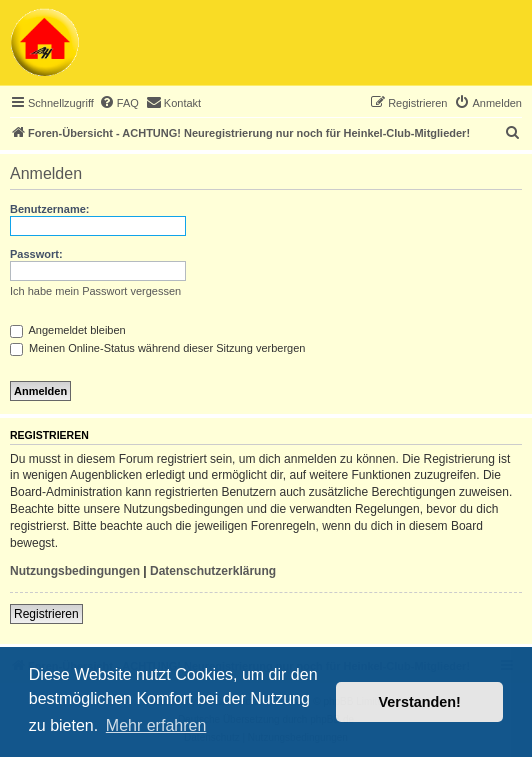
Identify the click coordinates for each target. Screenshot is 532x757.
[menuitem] (119, 103)
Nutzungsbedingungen (75, 571)
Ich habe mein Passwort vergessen (95, 291)
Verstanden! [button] (420, 702)
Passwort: (36, 254)
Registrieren (46, 614)
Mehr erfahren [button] (156, 725)
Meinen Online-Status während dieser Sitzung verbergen (157, 348)
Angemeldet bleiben (68, 330)
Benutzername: (49, 209)
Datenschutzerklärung (213, 571)
